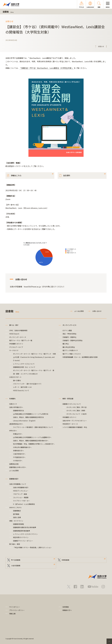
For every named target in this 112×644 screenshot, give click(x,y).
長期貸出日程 (14, 464)
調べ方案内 (17, 380)
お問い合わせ (97, 311)
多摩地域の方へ (18, 451)
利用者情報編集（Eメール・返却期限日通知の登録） (81, 357)
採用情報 (66, 607)
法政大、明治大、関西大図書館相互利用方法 (28, 417)
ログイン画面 (67, 330)
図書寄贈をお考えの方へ (18, 467)
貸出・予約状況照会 (69, 334)
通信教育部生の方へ (16, 424)
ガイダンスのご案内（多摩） (76, 411)
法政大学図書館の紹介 (21, 487)
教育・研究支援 (68, 399)
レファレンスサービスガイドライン (25, 534)
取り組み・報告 (15, 544)
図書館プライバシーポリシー (23, 541)
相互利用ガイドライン (21, 537)
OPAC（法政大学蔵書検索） (19, 330)
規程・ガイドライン (16, 521)
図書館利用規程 (18, 524)
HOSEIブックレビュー (21, 491)
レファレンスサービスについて (24, 364)
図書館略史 (17, 511)
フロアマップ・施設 (20, 494)
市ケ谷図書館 (16, 560)
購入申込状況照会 (69, 347)
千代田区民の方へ (19, 457)
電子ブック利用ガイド (70, 350)
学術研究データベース (70, 424)
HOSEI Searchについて (21, 390)
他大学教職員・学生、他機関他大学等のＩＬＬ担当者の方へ (34, 444)
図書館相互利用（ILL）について (24, 367)
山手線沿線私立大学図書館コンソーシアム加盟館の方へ (32, 437)
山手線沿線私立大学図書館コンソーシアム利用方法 (31, 414)
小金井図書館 (16, 566)
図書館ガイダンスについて (72, 404)
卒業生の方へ (18, 434)
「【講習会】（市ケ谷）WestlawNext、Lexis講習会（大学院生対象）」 (47, 68)
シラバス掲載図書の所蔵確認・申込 (75, 427)
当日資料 (67, 175)
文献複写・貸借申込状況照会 (73, 340)
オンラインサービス (69, 325)
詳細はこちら (16, 175)
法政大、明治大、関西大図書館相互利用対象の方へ (31, 441)
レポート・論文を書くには (22, 387)
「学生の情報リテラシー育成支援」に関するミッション (32, 547)
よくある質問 (79, 311)
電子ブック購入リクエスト (72, 354)
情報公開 (12, 614)
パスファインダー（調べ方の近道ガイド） (28, 384)
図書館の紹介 (14, 479)
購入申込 (66, 344)
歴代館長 (16, 514)
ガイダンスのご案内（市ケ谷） (77, 407)
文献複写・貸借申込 (69, 337)
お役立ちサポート (15, 377)
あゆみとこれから (15, 507)
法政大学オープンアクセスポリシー (75, 421)
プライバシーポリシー (17, 610)
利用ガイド (13, 404)
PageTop (109, 641)
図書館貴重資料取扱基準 (22, 531)
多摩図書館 (65, 560)
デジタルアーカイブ (16, 347)
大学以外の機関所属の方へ (22, 447)
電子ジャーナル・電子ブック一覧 (21, 340)
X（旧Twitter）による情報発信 (24, 504)
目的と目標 (17, 517)
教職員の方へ (67, 610)
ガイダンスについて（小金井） (77, 414)
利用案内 (12, 399)
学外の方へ (13, 431)
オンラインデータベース (18, 337)
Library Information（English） (25, 421)
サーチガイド (14, 350)
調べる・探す (14, 325)
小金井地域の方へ (19, 454)
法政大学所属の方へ (16, 407)
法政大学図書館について (18, 484)
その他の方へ (18, 461)
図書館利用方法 (18, 411)
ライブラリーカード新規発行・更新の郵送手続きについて (33, 427)
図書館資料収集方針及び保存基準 (25, 527)
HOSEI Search (14, 334)
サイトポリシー (15, 607)
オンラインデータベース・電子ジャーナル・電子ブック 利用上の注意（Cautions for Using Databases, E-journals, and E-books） (34, 357)
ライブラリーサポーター (22, 501)
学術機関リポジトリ (16, 344)
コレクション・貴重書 (21, 497)
